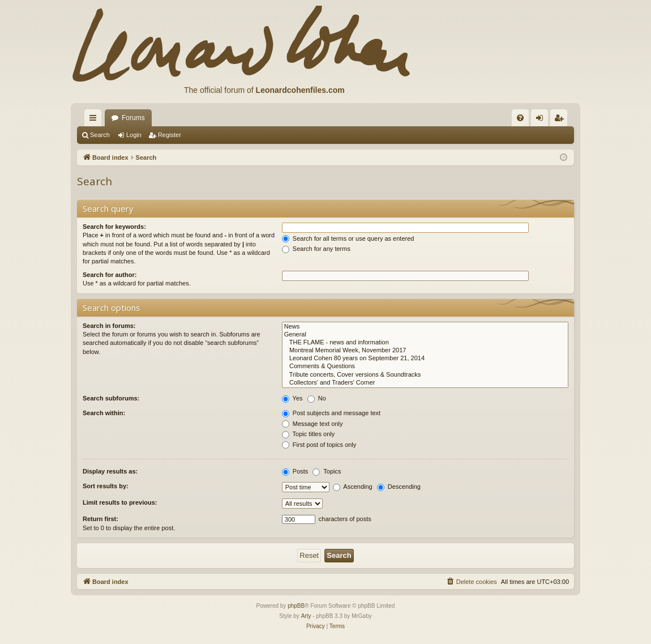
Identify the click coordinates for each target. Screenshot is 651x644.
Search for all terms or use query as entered (348, 238)
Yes (292, 398)
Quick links (95, 120)
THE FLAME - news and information (425, 343)
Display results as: (110, 471)
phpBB (296, 606)
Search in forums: (109, 326)
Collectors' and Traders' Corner (425, 383)
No (317, 398)
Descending (399, 487)
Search (100, 135)
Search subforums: (111, 398)
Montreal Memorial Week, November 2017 (425, 351)
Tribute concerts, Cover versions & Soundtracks (425, 375)
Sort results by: (106, 486)
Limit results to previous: (120, 502)
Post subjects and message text (331, 413)
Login (134, 135)
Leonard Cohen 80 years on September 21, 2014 (425, 359)
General (425, 335)
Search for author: (110, 275)
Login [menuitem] (542, 120)
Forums (133, 118)
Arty (306, 616)
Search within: (104, 413)
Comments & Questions (425, 366)
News (425, 327)
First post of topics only (319, 445)
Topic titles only (308, 434)
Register (170, 135)
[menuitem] (520, 118)
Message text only (312, 424)
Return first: (100, 519)
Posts (295, 471)
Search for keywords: (114, 227)
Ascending (353, 487)
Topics (327, 471)
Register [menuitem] (561, 120)
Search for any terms (316, 249)
